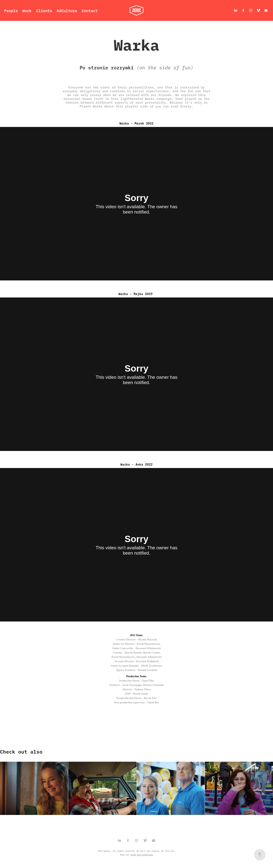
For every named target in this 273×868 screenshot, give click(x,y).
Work (27, 10)
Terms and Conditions (142, 855)
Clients (44, 10)
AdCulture (67, 10)
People (11, 10)
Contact (90, 10)
